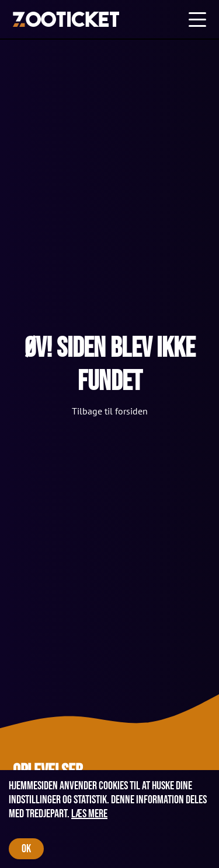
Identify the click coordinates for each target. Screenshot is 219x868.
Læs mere (89, 814)
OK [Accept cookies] (26, 849)
